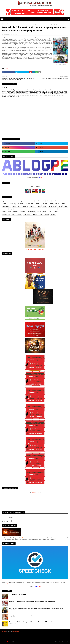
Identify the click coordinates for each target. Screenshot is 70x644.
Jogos (11, 209)
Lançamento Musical (20, 209)
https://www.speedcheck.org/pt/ (15, 584)
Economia (38, 204)
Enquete (51, 204)
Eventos (10, 24)
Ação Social (5, 201)
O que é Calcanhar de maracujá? (18, 594)
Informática (5, 209)
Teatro (13, 214)
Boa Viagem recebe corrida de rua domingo (21, 615)
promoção (16, 212)
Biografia (37, 201)
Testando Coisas (27, 214)
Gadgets (60, 206)
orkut (64, 209)
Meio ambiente (46, 209)
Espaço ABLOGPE (6, 206)
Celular (43, 201)
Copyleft (4, 632)
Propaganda (23, 212)
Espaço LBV (32, 206)
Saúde (51, 212)
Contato (67, 642)
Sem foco (56, 212)
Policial (4, 212)
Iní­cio (57, 642)
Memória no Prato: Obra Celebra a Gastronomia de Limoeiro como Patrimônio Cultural (32, 601)
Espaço (63, 204)
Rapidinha (39, 212)
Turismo (47, 214)
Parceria (61, 642)
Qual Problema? (31, 212)
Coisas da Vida (35, 492)
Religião (45, 212)
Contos (62, 201)
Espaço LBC (25, 206)
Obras (60, 209)
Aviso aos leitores (29, 201)
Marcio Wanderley (6, 34)
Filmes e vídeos (52, 206)
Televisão (19, 214)
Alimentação (20, 201)
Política (10, 212)
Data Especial (20, 204)
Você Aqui (53, 214)
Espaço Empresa (16, 206)
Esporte (39, 206)
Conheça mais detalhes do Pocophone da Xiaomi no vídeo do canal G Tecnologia (31, 622)
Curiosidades (12, 204)
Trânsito (41, 214)
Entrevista (57, 204)
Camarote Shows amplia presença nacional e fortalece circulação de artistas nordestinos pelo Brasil (36, 608)
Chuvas (48, 201)
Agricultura (12, 201)
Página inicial (5, 24)
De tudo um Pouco (29, 204)
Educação (45, 204)
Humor (65, 206)
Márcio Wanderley (14, 642)
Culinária (4, 204)
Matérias (28, 209)
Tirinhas (35, 214)
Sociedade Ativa (6, 214)
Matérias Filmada (37, 209)
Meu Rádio (54, 209)
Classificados (55, 201)
